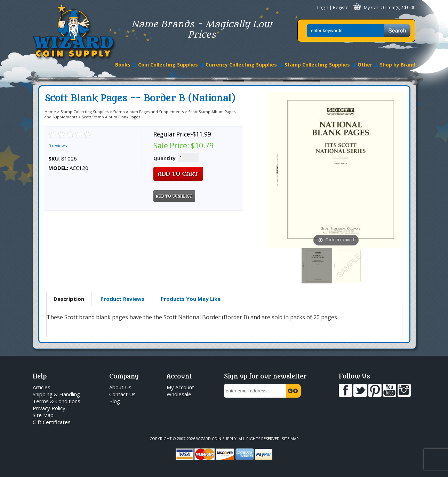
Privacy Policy (49, 408)
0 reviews (58, 146)
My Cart (372, 7)
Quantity (165, 158)
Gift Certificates (52, 422)
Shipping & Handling (56, 394)
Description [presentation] (69, 299)
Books (123, 65)
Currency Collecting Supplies (241, 65)
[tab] (69, 299)
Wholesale (179, 394)
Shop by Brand (398, 65)
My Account (180, 387)
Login (323, 7)
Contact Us (122, 394)
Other (365, 65)
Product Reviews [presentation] (122, 299)
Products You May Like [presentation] (191, 299)
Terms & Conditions (57, 401)
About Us (120, 387)
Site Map (43, 415)
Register (342, 7)
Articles (42, 387)
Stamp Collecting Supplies (317, 65)
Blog (115, 401)
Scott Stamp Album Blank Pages (111, 117)
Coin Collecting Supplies (168, 65)
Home (50, 112)
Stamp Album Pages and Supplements (148, 112)
